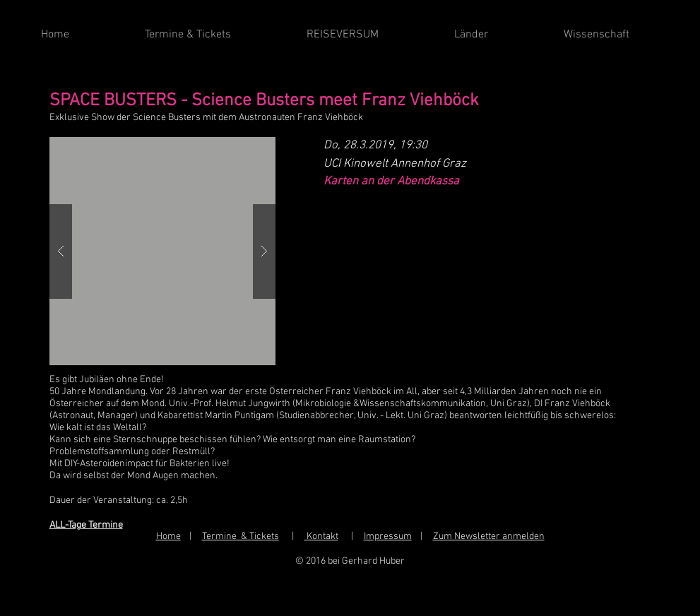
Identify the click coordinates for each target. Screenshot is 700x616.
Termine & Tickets (241, 537)
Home (168, 537)
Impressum (388, 537)
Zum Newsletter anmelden (489, 537)
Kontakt (321, 537)
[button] (162, 251)
